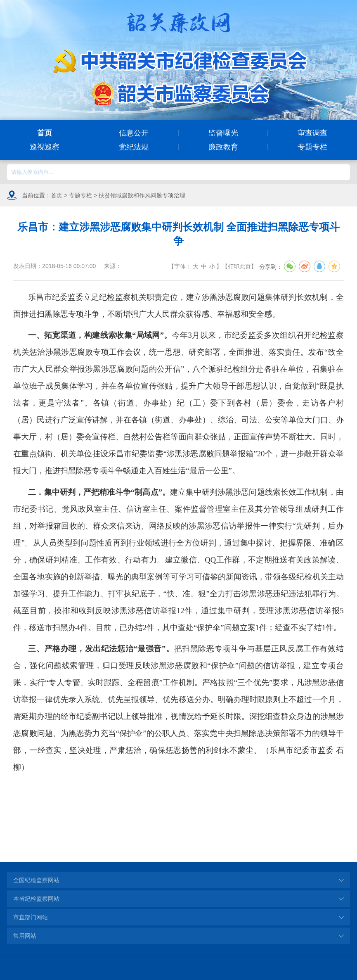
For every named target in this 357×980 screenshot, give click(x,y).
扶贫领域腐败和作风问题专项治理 (142, 195)
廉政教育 (223, 147)
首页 (45, 133)
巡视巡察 (45, 147)
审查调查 (312, 133)
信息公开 (134, 133)
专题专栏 (312, 147)
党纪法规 (134, 147)
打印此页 (239, 266)
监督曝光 (223, 133)
